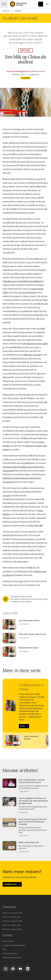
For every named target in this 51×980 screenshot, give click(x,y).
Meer (23, 726)
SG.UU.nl (6, 11)
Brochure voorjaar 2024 (12, 929)
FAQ (4, 949)
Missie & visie (8, 941)
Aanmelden (10, 884)
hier (21, 581)
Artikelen (18, 11)
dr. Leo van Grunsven (25, 293)
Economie (26, 78)
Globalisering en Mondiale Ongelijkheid (22, 281)
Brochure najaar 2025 (11, 917)
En (47, 4)
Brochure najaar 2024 (11, 925)
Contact (7, 935)
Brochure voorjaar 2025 (12, 921)
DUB (7, 137)
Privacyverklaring (10, 953)
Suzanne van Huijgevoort (17, 71)
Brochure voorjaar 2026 (12, 913)
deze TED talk (36, 526)
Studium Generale (20, 18)
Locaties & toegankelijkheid (14, 945)
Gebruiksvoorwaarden (12, 958)
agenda (6, 496)
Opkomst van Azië (32, 355)
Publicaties (9, 907)
